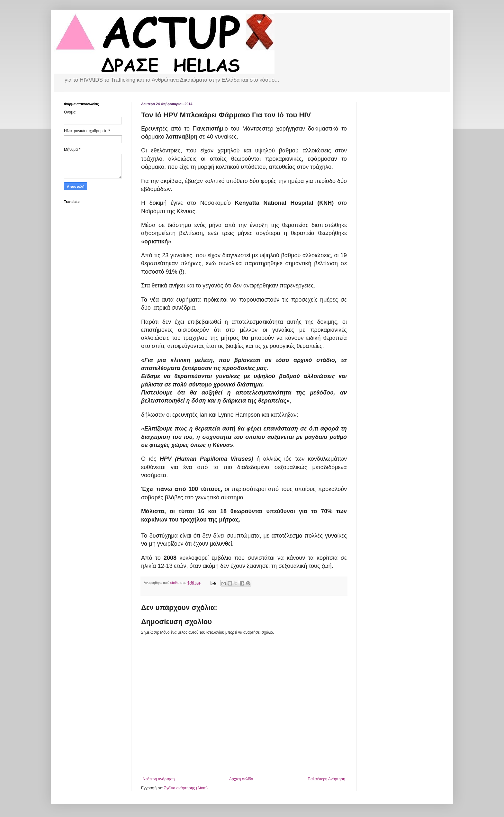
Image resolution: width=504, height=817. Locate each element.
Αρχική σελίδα (241, 779)
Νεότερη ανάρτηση (159, 779)
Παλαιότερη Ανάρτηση (326, 779)
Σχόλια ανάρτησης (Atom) (186, 788)
